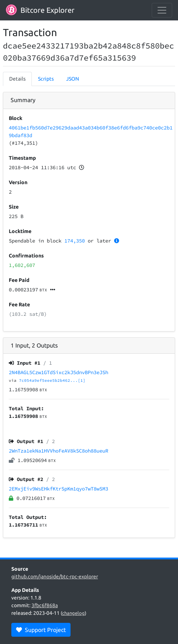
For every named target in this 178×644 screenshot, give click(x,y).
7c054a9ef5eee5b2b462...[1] (52, 380)
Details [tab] (17, 79)
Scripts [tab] (46, 79)
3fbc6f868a (45, 605)
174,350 (75, 241)
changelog (73, 613)
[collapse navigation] (162, 10)
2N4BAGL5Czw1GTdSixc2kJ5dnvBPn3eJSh (58, 372)
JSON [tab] (73, 79)
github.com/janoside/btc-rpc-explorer (55, 577)
